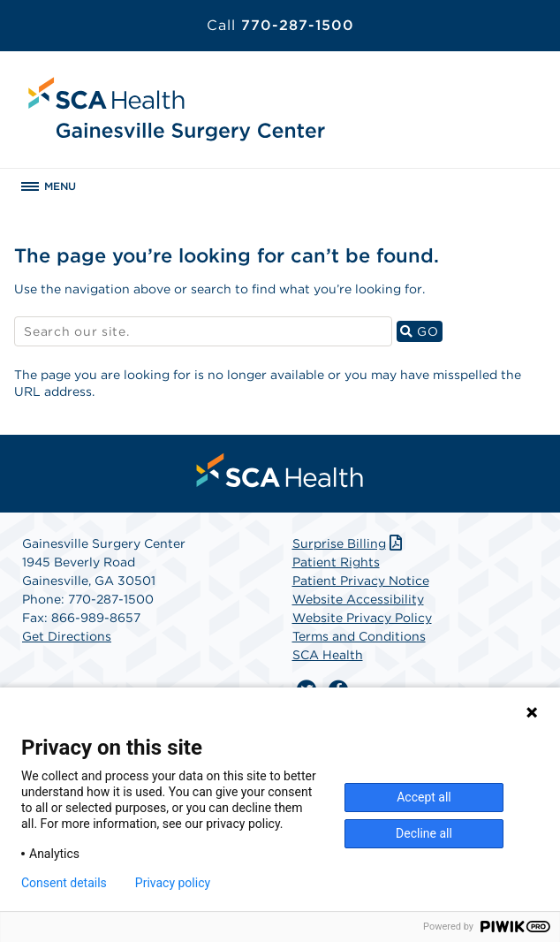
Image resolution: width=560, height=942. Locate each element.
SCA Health (328, 655)
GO (421, 331)
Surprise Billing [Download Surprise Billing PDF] (349, 543)
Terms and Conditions (359, 636)
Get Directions (67, 636)
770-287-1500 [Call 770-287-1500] (280, 25)
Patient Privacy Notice (361, 581)
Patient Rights (336, 562)
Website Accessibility (358, 599)
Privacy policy (173, 883)
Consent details (64, 883)
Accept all (424, 797)
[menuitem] (280, 470)
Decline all (424, 833)
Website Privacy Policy (362, 618)
